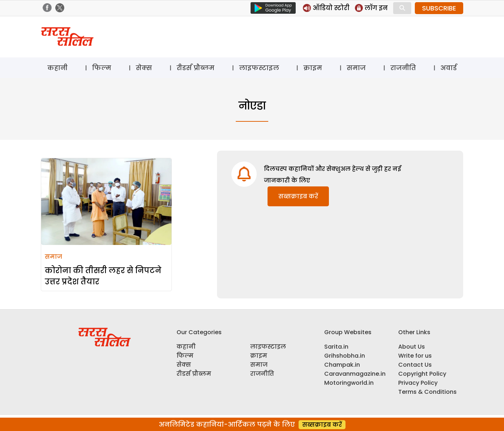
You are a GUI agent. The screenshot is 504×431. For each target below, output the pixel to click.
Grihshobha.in (345, 356)
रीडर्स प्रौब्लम (195, 68)
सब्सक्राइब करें (298, 196)
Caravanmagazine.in (355, 374)
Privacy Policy (418, 383)
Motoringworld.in (349, 383)
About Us (412, 347)
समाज (356, 68)
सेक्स (144, 68)
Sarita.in (336, 347)
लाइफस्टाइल (259, 68)
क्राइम (313, 68)
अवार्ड (449, 68)
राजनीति (403, 68)
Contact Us (415, 365)
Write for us (415, 356)
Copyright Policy (422, 374)
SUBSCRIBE (439, 8)
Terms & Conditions (427, 392)
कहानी (57, 68)
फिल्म (102, 68)
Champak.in (342, 365)
